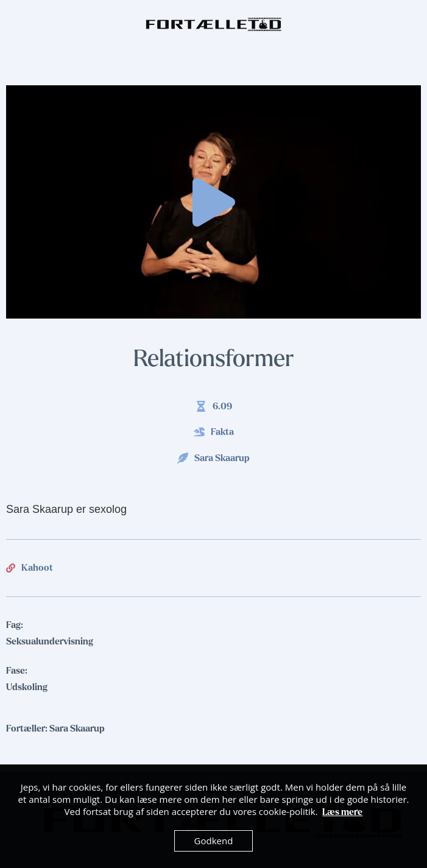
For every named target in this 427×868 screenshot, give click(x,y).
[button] (214, 202)
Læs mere (342, 812)
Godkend (214, 841)
